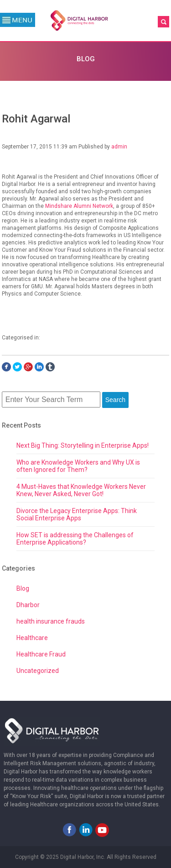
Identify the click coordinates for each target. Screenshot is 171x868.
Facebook (69, 830)
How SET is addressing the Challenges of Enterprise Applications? (75, 539)
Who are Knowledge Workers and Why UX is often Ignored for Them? (78, 466)
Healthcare (32, 638)
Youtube (102, 830)
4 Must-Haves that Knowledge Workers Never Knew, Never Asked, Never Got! (81, 490)
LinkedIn (86, 830)
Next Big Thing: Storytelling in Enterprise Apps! (83, 445)
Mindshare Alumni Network (79, 206)
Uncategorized (38, 671)
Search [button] (115, 400)
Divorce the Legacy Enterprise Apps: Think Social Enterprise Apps (77, 514)
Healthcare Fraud (41, 654)
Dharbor (28, 605)
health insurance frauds (51, 621)
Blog (23, 588)
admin (119, 147)
